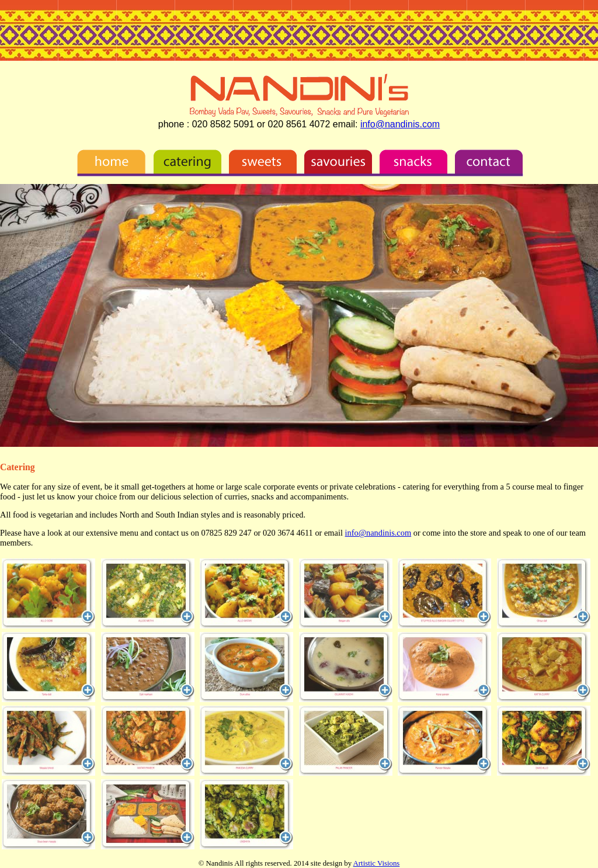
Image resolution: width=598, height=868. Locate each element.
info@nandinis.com (400, 124)
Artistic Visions (377, 863)
